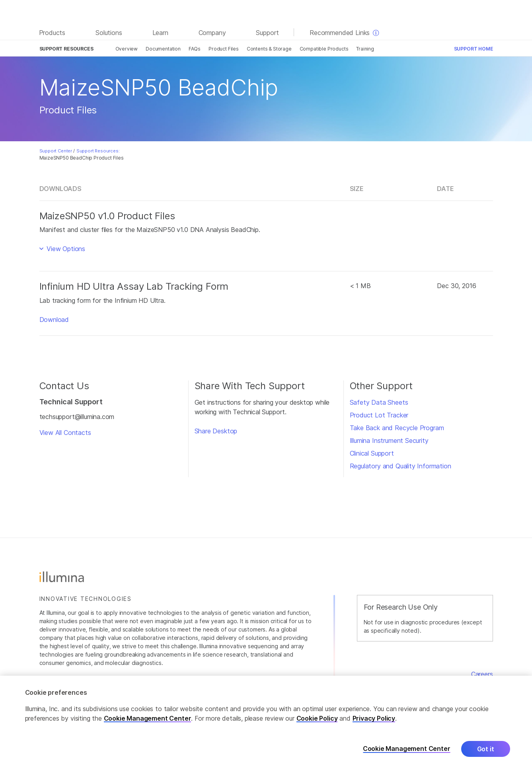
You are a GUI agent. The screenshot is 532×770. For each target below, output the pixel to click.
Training (365, 49)
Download (54, 320)
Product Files (224, 49)
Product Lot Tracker (379, 415)
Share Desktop (216, 431)
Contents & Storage (269, 49)
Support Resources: (98, 151)
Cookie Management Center (148, 720)
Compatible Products (324, 49)
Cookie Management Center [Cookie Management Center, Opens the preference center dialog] (407, 751)
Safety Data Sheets (379, 402)
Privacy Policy (374, 720)
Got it (486, 751)
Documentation (163, 49)
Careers (482, 674)
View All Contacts (65, 433)
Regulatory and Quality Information (400, 466)
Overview (127, 49)
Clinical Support (372, 453)
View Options (65, 249)
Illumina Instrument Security (389, 441)
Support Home (474, 49)
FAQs (195, 49)
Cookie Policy (317, 720)
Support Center (56, 151)
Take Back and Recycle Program (397, 428)
